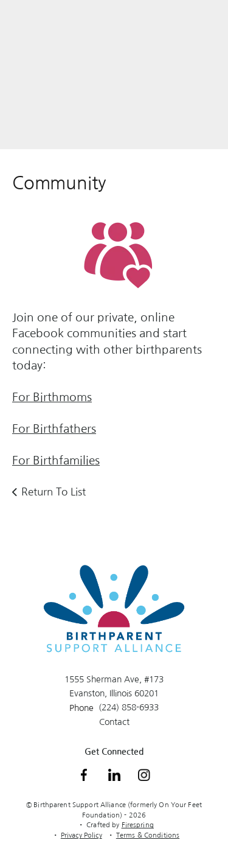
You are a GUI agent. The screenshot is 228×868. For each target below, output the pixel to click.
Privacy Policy (81, 835)
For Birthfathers (54, 429)
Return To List (54, 492)
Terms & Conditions (148, 835)
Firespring (138, 825)
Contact (114, 722)
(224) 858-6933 (129, 707)
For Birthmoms (52, 397)
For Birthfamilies (56, 460)
